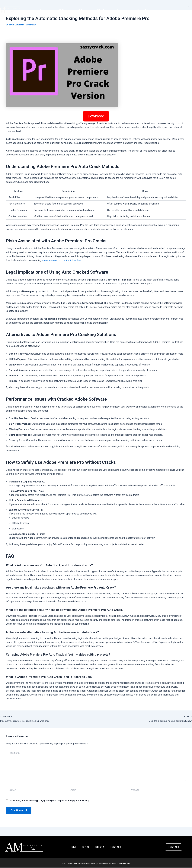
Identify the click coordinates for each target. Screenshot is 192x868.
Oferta (101, 9)
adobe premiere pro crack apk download (63, 260)
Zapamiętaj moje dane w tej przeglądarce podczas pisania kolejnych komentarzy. (50, 801)
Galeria (121, 9)
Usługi (82, 9)
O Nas (63, 9)
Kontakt (142, 9)
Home (44, 9)
